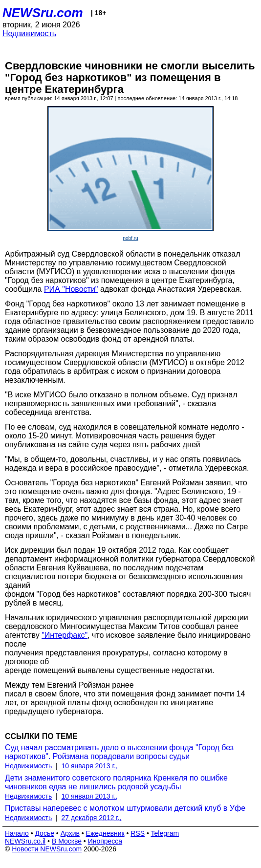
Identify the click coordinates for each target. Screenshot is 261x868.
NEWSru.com (43, 13)
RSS (138, 833)
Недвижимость (29, 33)
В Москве (67, 841)
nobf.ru (130, 238)
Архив (70, 833)
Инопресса (105, 841)
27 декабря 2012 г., (92, 818)
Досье (44, 833)
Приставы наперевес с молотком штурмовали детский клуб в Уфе (125, 808)
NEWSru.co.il (25, 841)
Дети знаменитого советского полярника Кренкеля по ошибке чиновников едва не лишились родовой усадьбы (116, 782)
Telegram (165, 833)
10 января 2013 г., (90, 766)
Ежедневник (105, 833)
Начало (17, 833)
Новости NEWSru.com (47, 849)
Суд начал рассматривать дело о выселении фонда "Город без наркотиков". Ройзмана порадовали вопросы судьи (119, 752)
